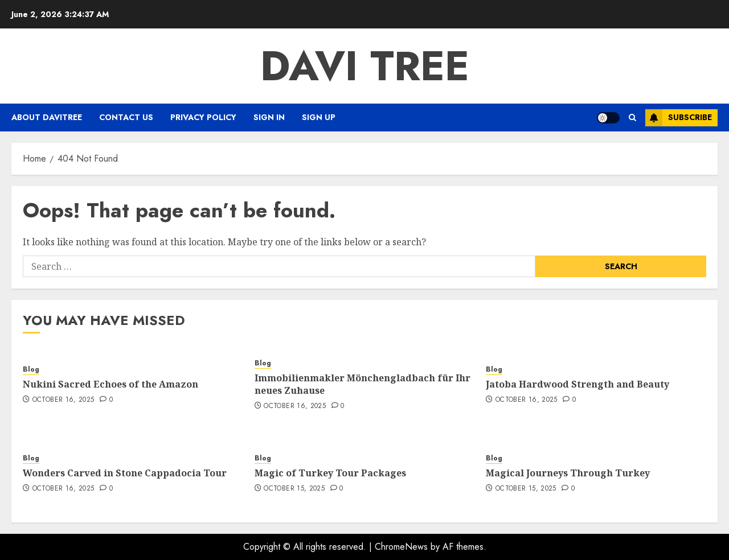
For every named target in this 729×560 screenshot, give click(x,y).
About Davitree (47, 117)
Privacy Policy (203, 117)
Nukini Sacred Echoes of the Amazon (110, 384)
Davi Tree (365, 66)
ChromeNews (401, 547)
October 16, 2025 (64, 400)
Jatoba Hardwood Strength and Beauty (578, 384)
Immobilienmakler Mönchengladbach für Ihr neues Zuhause (363, 384)
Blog (31, 370)
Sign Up (319, 117)
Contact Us (126, 117)
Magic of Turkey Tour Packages (330, 473)
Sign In (269, 117)
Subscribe (679, 118)
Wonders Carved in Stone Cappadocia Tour (125, 473)
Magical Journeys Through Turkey (568, 473)
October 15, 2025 (294, 489)
